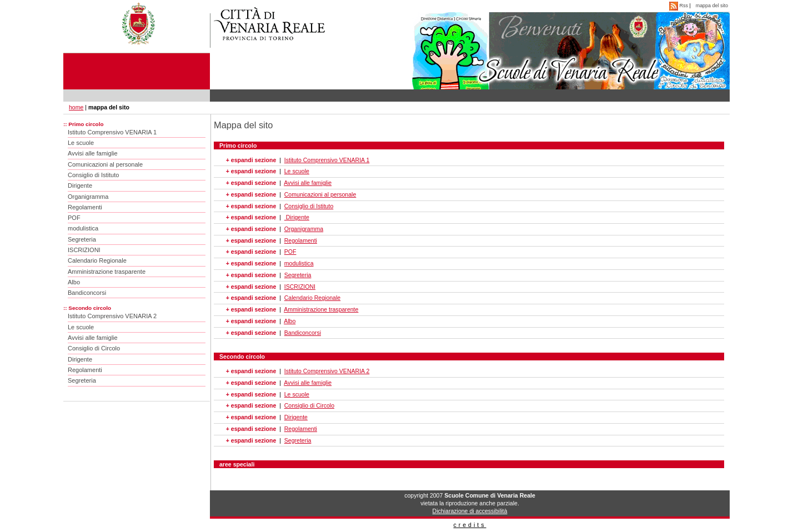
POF (74, 218)
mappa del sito (712, 6)
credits (470, 525)
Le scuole (81, 143)
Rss (679, 6)
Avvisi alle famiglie (93, 153)
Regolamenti (85, 207)
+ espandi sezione (251, 160)
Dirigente (80, 185)
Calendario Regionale (97, 260)
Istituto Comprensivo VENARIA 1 (112, 132)
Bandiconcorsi (87, 293)
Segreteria (82, 239)
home (76, 107)
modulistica (83, 228)
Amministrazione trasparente (107, 272)
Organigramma (88, 197)
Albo (74, 282)
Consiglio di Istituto (93, 175)
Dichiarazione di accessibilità (470, 511)
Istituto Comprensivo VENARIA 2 (112, 316)
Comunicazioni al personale (105, 164)
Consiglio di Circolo (94, 348)
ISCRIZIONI (84, 250)
